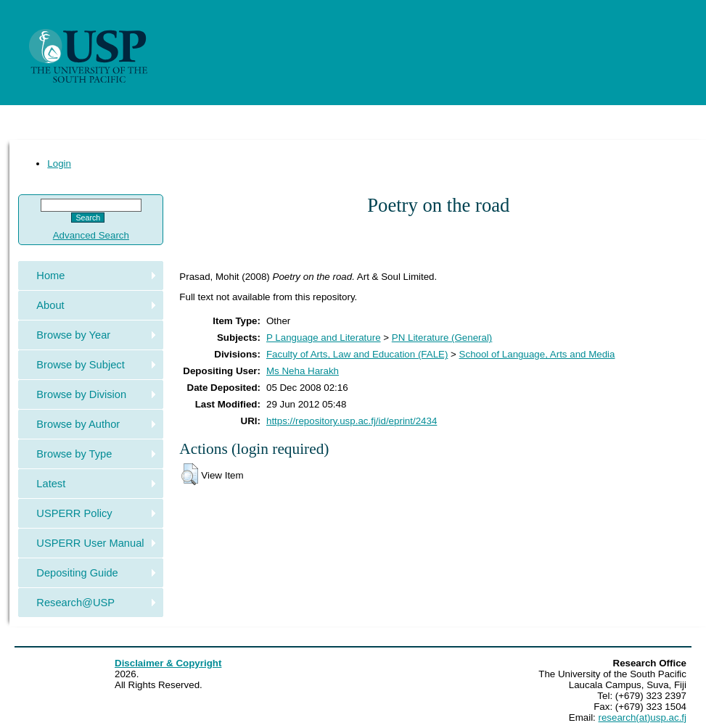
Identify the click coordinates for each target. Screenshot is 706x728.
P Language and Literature (324, 338)
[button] (190, 474)
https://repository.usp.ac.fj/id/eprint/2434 (352, 421)
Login (59, 164)
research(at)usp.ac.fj (643, 717)
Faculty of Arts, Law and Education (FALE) (357, 354)
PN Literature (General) (442, 338)
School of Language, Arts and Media (537, 354)
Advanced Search (91, 235)
